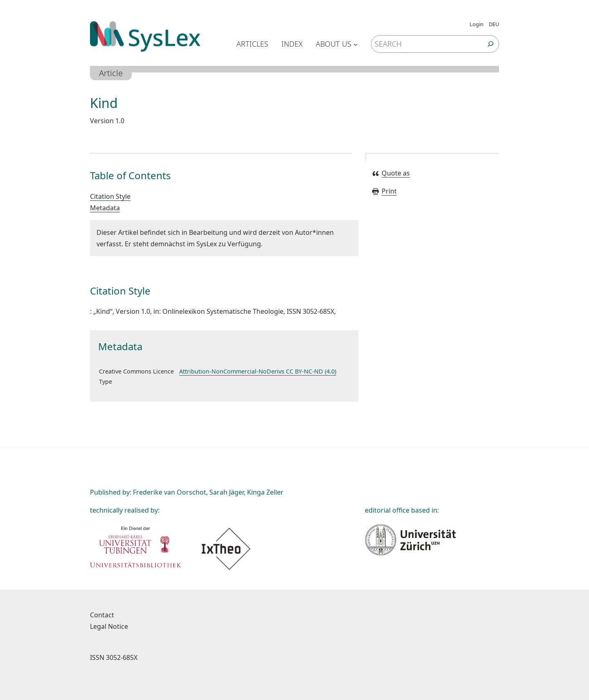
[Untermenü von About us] (356, 44)
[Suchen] (491, 44)
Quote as (391, 173)
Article (111, 73)
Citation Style (110, 196)
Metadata (105, 208)
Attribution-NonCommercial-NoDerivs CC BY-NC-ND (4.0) (258, 371)
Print (384, 191)
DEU (494, 24)
